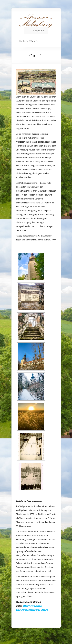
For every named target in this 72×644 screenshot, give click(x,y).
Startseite (24, 41)
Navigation (36, 31)
